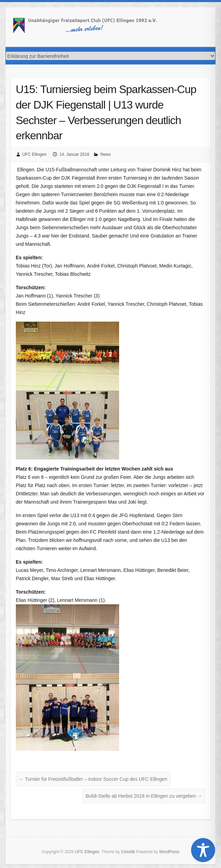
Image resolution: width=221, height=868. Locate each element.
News (105, 154)
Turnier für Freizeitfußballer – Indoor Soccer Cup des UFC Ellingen (93, 779)
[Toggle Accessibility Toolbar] (203, 850)
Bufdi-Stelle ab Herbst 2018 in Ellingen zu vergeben (144, 796)
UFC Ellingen (35, 154)
